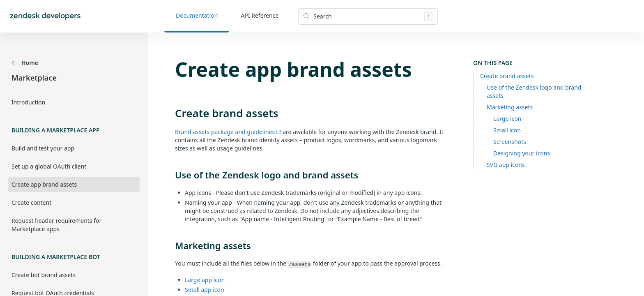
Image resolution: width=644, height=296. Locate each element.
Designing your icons (522, 153)
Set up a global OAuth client (49, 166)
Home (25, 63)
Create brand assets (507, 76)
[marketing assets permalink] (171, 245)
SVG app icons (506, 165)
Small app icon (205, 290)
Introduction (28, 102)
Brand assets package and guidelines (228, 132)
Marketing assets (510, 107)
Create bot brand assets (44, 275)
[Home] (45, 16)
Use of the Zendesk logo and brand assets (534, 91)
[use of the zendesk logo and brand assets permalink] (171, 175)
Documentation (197, 15)
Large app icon (205, 280)
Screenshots (510, 142)
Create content (31, 202)
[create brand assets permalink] (171, 113)
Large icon (507, 119)
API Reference (260, 15)
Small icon (507, 130)
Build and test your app (43, 148)
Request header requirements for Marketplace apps (56, 225)
